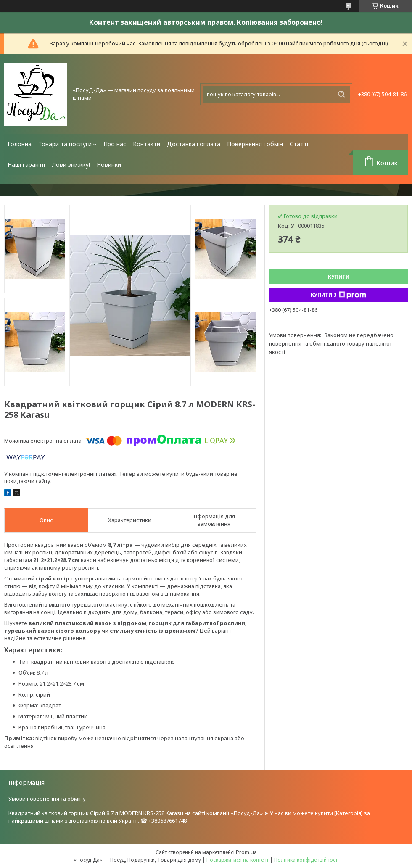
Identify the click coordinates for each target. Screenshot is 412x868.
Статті (299, 144)
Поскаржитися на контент (238, 860)
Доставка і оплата (194, 144)
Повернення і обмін (255, 144)
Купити (339, 277)
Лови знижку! (71, 165)
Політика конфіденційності (306, 860)
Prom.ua (246, 852)
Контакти (147, 144)
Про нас (115, 144)
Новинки (109, 165)
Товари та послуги (65, 144)
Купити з (338, 295)
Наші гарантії (26, 165)
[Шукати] (341, 94)
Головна (20, 144)
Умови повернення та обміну (47, 799)
